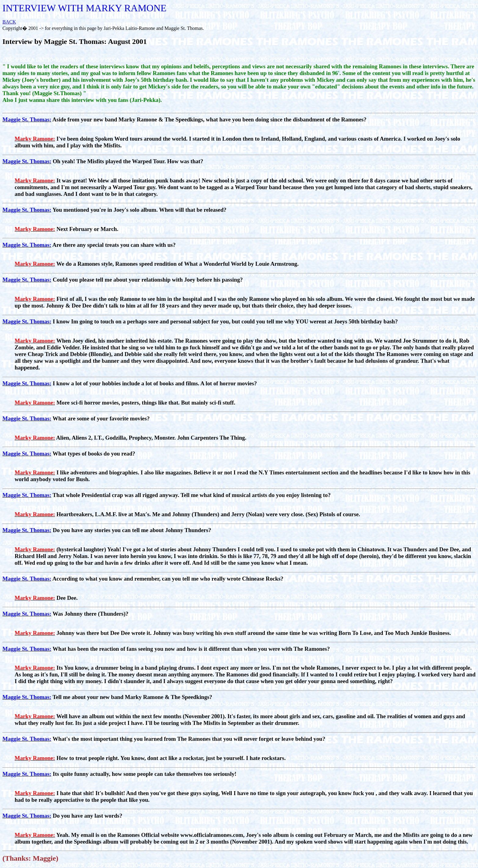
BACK (9, 22)
